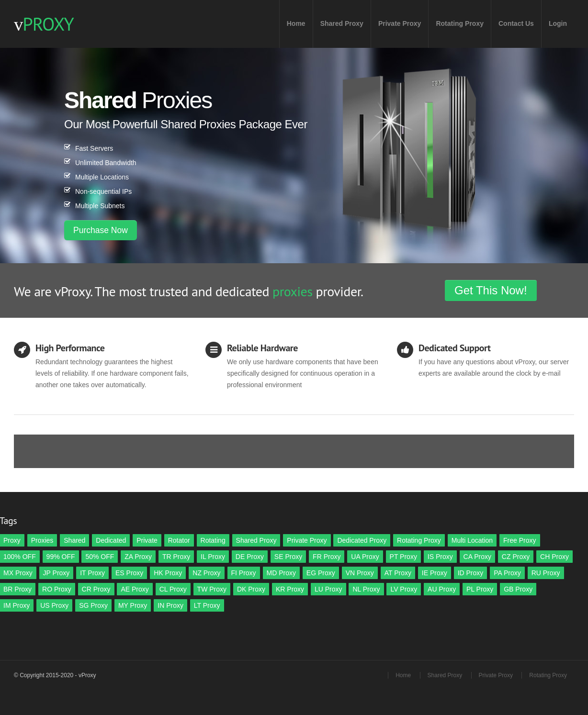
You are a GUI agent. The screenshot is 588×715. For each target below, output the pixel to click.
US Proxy (54, 605)
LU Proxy (328, 589)
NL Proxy (366, 589)
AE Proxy (135, 589)
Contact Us (516, 23)
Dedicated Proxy (362, 540)
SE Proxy (288, 557)
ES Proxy (129, 573)
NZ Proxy (206, 573)
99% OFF (61, 557)
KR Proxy (290, 589)
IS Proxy (440, 557)
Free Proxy (520, 540)
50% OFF (100, 557)
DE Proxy (250, 557)
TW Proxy (212, 589)
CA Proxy (477, 557)
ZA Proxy (138, 557)
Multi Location (472, 540)
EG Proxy (321, 573)
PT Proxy (403, 557)
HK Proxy (168, 573)
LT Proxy (207, 605)
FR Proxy (327, 557)
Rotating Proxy (460, 23)
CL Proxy (173, 589)
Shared (74, 540)
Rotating (213, 540)
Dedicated (111, 540)
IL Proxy (213, 557)
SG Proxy (93, 605)
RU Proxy (546, 573)
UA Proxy (365, 557)
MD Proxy (281, 573)
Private (147, 540)
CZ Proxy (516, 557)
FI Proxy (244, 573)
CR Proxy (96, 589)
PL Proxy (480, 589)
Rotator (179, 540)
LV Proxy (404, 589)
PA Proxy (507, 573)
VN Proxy (360, 573)
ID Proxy (471, 573)
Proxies (42, 540)
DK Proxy (251, 589)
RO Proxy (57, 589)
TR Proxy (176, 557)
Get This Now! (491, 290)
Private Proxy (400, 23)
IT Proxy (92, 573)
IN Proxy (170, 605)
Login (558, 23)
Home (296, 23)
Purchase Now (101, 230)
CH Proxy (554, 557)
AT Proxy (398, 573)
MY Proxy (133, 605)
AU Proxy (442, 589)
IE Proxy (435, 573)
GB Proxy (518, 589)
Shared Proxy (342, 23)
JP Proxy (57, 573)
